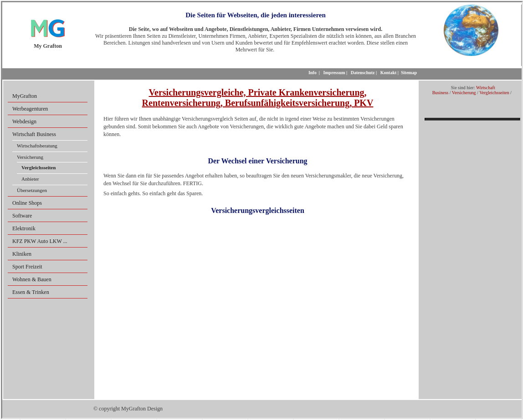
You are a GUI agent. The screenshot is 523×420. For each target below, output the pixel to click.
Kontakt (389, 73)
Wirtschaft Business (34, 134)
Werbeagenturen (30, 109)
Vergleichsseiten (494, 93)
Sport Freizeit (27, 267)
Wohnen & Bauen (32, 279)
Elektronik (24, 228)
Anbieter (30, 179)
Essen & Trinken (31, 292)
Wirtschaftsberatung (37, 146)
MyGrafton (25, 96)
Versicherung (30, 157)
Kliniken (22, 254)
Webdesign (24, 121)
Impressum (334, 73)
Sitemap (409, 73)
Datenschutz (363, 73)
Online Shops (27, 203)
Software (22, 216)
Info (313, 73)
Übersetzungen (32, 190)
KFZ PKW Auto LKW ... (40, 241)
